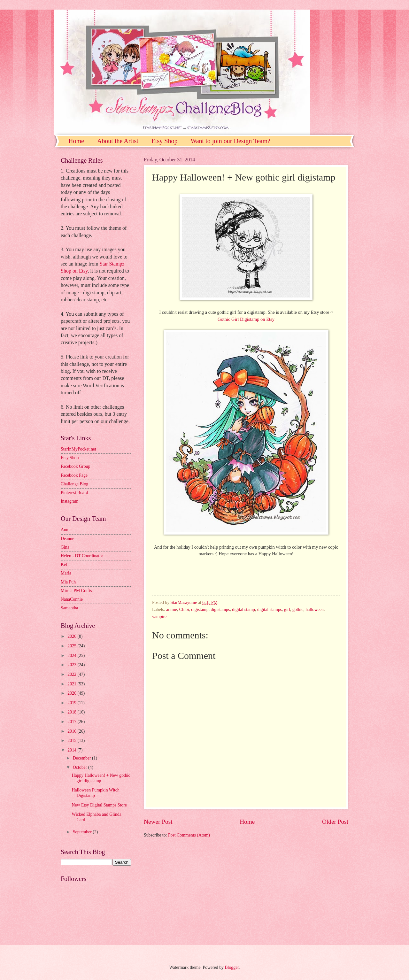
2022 (72, 674)
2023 (72, 665)
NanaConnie (72, 599)
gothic (298, 610)
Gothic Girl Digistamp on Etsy (246, 319)
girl (287, 610)
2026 (72, 636)
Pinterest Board (74, 493)
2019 (72, 703)
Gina (65, 547)
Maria (66, 573)
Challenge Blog (74, 484)
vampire (159, 617)
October (81, 767)
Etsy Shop (165, 141)
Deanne (67, 539)
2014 (72, 750)
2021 (72, 684)
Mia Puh (68, 582)
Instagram (69, 501)
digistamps (220, 610)
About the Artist (118, 141)
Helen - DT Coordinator (82, 556)
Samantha (69, 608)
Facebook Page (74, 475)
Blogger (232, 967)
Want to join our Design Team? (230, 141)
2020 (72, 693)
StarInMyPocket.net (78, 449)
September (83, 832)
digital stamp (243, 610)
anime (172, 610)
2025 (72, 646)
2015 (72, 741)
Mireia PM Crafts (76, 591)
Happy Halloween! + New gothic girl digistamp (101, 778)
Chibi (184, 610)
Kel (64, 564)
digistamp (200, 610)
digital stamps (270, 610)
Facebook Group (75, 466)
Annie (66, 530)
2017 (72, 722)
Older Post (335, 822)
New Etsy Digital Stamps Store (99, 805)
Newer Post (158, 822)
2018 (72, 712)
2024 (72, 656)
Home (76, 141)
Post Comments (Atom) (189, 835)
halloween (315, 610)
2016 (72, 731)
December (82, 758)
